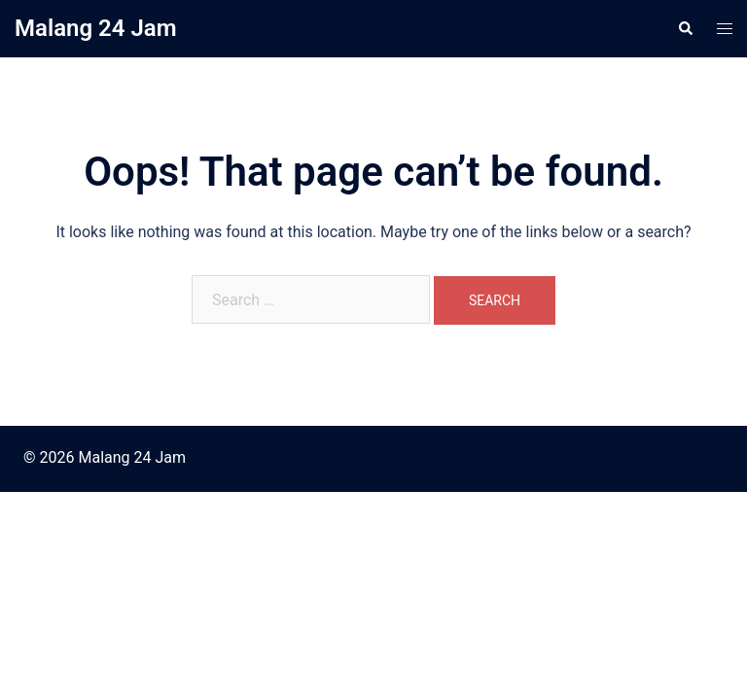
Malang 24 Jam (96, 28)
